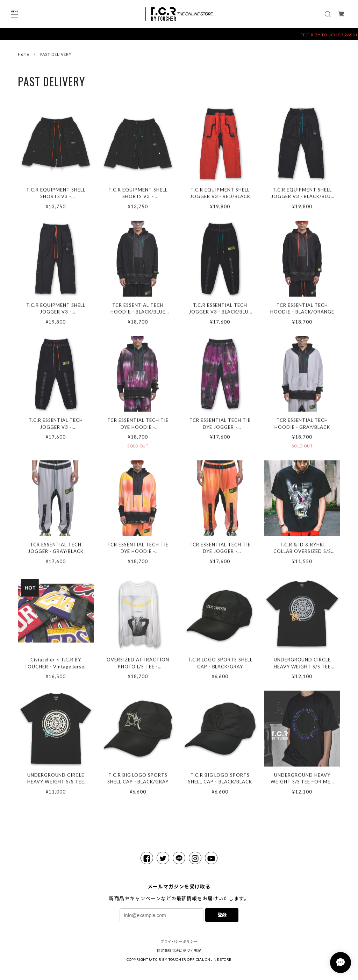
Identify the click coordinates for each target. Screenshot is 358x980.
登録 (222, 915)
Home (24, 56)
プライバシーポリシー (179, 941)
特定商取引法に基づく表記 (179, 950)
